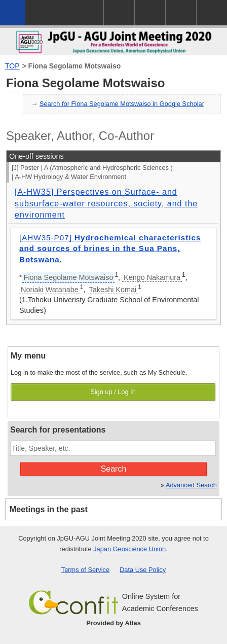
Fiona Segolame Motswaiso (75, 66)
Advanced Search (191, 485)
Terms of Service (85, 570)
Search (114, 469)
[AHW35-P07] (110, 248)
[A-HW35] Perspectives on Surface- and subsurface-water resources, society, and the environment (106, 203)
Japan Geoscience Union (129, 549)
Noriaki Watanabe (50, 290)
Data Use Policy (143, 570)
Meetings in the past (49, 509)
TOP (12, 66)
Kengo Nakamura (152, 277)
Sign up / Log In (113, 392)
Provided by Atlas (113, 623)
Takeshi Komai (113, 290)
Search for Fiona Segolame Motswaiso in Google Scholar (122, 104)
